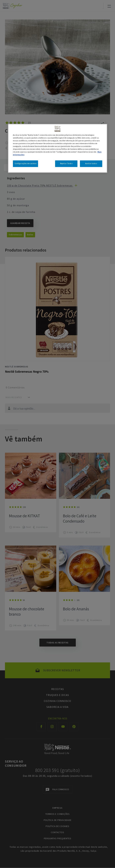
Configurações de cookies (26, 164)
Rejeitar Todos (66, 164)
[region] (58, 148)
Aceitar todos (91, 164)
